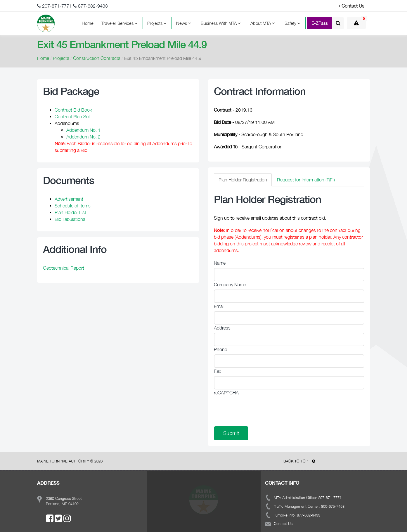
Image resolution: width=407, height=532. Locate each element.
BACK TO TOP (299, 461)
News (185, 23)
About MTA (264, 23)
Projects (158, 23)
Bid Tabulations (70, 219)
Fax (218, 371)
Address (222, 328)
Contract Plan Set (72, 117)
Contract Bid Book (73, 110)
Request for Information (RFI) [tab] (306, 180)
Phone (220, 349)
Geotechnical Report (64, 268)
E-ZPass (319, 23)
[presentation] (258, 409)
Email (219, 306)
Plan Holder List (70, 212)
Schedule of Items (73, 206)
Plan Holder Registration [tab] (243, 180)
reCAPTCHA (226, 393)
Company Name (230, 285)
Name (220, 263)
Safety (293, 23)
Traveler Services (120, 23)
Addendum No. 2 (83, 137)
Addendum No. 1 (83, 130)
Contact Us (351, 6)
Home (88, 23)
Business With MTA (222, 23)
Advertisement (69, 199)
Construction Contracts (97, 58)
